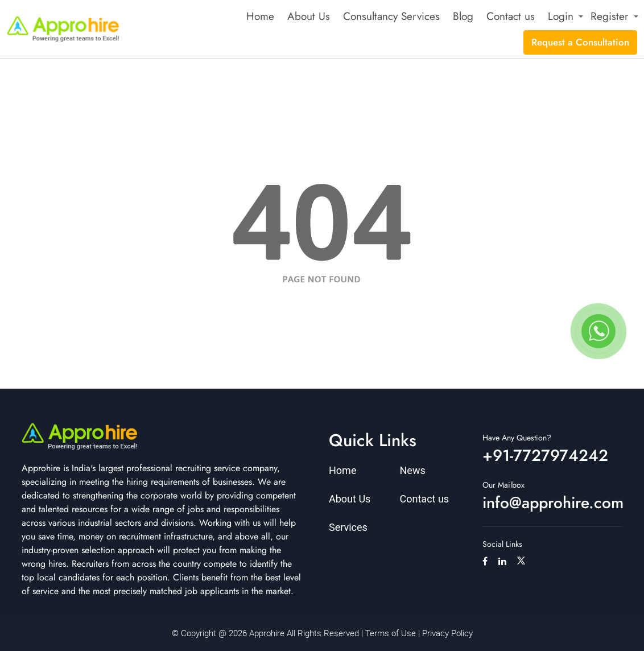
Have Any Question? (517, 438)
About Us (309, 16)
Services (348, 527)
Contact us (511, 16)
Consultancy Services (391, 16)
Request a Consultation (580, 42)
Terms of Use (391, 633)
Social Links (502, 544)
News (413, 470)
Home (260, 16)
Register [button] (610, 16)
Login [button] (561, 16)
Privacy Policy (447, 633)
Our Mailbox (503, 485)
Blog (463, 16)
